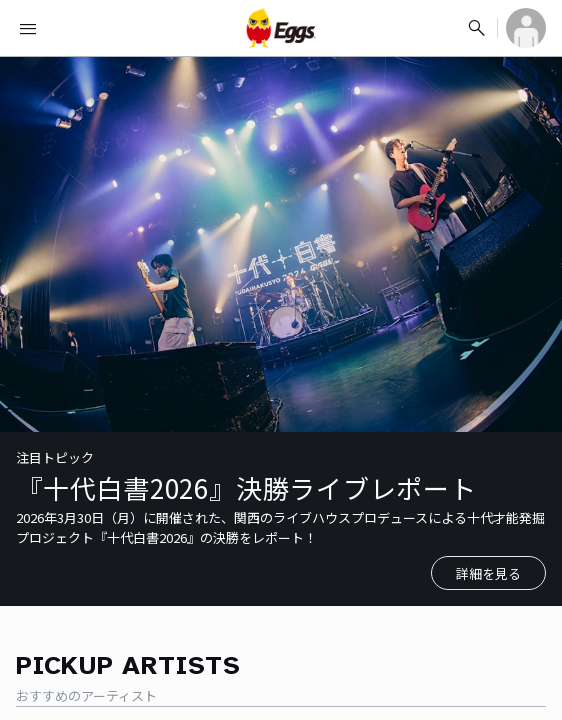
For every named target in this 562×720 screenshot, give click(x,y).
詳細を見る (488, 573)
